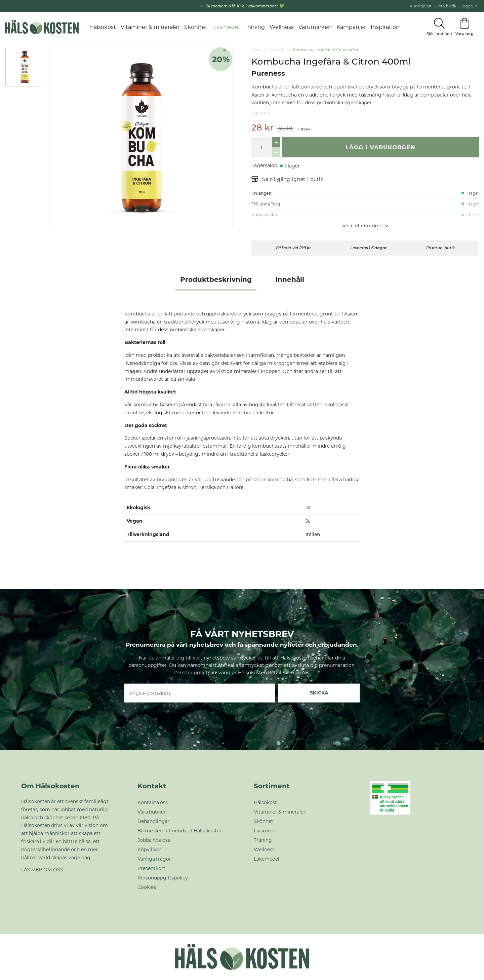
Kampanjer (351, 27)
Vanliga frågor (154, 859)
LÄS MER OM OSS (42, 870)
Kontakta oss (153, 802)
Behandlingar (153, 821)
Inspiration (385, 27)
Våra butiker (152, 812)
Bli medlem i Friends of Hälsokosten (180, 831)
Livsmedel (226, 27)
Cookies (147, 887)
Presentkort (151, 868)
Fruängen (261, 193)
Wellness (282, 27)
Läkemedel (267, 859)
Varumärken (315, 27)
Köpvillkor (149, 850)
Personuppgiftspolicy (163, 878)
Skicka (319, 693)
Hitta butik (446, 6)
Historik (303, 129)
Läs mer (261, 113)
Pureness (268, 73)
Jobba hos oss (154, 840)
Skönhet (196, 27)
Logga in (469, 6)
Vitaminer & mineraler (150, 27)
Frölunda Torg (266, 204)
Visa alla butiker (366, 226)
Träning (255, 27)
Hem (256, 50)
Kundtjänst (421, 6)
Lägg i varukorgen (380, 147)
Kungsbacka (264, 215)
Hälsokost (103, 27)
